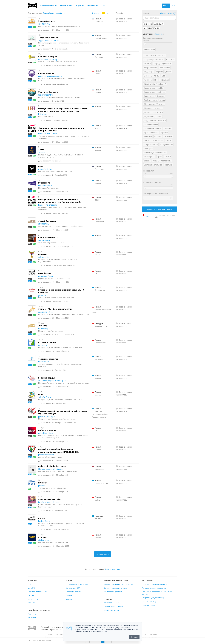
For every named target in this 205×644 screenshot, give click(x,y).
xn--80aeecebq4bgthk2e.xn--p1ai (52, 381)
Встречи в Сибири (47, 342)
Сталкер (42, 537)
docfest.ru (43, 345)
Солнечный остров (48, 57)
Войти (166, 6)
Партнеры (32, 614)
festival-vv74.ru (45, 240)
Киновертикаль (46, 73)
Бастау (42, 518)
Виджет (148, 216)
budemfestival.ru (45, 186)
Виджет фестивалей (112, 610)
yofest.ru (42, 295)
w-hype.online (44, 257)
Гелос (41, 394)
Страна (95, 13)
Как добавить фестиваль (113, 592)
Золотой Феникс (46, 21)
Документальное (152, 28)
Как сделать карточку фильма (115, 588)
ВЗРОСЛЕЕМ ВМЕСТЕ (48, 238)
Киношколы (66, 6)
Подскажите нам (113, 569)
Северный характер (48, 359)
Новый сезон (45, 273)
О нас (30, 584)
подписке (159, 34)
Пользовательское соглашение (154, 588)
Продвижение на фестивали (77, 584)
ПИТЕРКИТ (43, 483)
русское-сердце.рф (47, 416)
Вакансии (32, 603)
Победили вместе (47, 430)
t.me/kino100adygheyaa (48, 502)
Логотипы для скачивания (38, 592)
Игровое (148, 24)
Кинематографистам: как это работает (119, 584)
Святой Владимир (47, 221)
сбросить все (168, 13)
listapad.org (43, 328)
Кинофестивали (48, 6)
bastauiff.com (44, 521)
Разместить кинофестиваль (159, 209)
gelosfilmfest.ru (45, 397)
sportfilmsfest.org (46, 312)
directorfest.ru (44, 24)
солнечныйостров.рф (48, 59)
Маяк (41, 166)
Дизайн (69, 595)
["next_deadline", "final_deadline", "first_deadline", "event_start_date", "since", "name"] (55, 13)
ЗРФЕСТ (42, 150)
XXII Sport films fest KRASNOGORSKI (55, 309)
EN (174, 6)
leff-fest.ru (43, 114)
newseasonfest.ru (46, 276)
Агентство (94, 6)
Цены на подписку (149, 601)
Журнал (80, 6)
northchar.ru (43, 362)
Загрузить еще (102, 554)
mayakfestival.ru (45, 169)
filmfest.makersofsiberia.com (51, 469)
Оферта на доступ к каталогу (153, 598)
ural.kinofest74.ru (46, 95)
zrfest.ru (42, 152)
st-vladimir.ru (44, 224)
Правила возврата (149, 605)
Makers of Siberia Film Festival (53, 466)
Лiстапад (43, 326)
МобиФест (43, 254)
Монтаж (69, 599)
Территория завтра (48, 38)
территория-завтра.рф (48, 40)
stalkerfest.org (44, 540)
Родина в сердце (47, 378)
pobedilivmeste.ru (46, 433)
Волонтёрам (33, 599)
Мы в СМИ (32, 588)
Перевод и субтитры (74, 592)
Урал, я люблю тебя (48, 92)
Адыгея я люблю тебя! (49, 499)
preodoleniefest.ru (46, 455)
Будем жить (44, 183)
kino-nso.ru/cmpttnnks (48, 133)
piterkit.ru (42, 485)
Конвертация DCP (73, 588)
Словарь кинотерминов (113, 606)
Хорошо (134, 637)
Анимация (159, 24)
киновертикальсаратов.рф (50, 76)
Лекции (31, 595)
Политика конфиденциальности (155, 584)
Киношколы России (112, 603)
